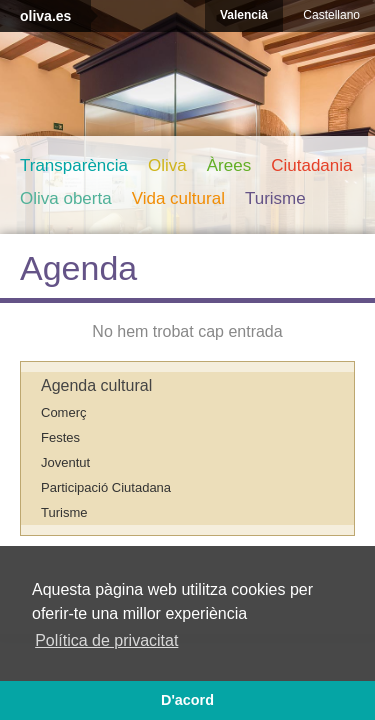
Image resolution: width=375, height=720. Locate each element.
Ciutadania (311, 165)
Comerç (64, 412)
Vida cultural (178, 198)
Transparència (74, 165)
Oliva (167, 165)
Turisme (275, 198)
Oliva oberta (66, 198)
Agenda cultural (96, 385)
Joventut (65, 462)
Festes (60, 437)
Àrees (229, 165)
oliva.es (45, 16)
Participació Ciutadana (106, 487)
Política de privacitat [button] (106, 640)
